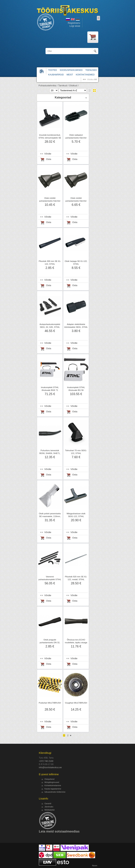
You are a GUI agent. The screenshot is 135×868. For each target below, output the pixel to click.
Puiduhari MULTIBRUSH (50, 703)
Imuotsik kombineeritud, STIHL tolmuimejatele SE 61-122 (50, 138)
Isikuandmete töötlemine (55, 792)
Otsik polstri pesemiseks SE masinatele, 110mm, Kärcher (50, 516)
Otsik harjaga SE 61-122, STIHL (76, 263)
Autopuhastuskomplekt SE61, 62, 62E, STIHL (50, 326)
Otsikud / (74, 85)
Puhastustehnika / (48, 85)
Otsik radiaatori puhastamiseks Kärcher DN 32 (76, 138)
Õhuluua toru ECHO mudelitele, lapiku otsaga (76, 641)
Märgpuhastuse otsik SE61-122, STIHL (76, 515)
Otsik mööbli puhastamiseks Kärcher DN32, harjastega (76, 201)
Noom (95, 866)
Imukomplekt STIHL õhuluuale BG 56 (76, 389)
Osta (49, 159)
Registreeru (74, 23)
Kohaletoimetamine (53, 785)
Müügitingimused (52, 782)
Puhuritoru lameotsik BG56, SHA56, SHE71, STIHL (50, 453)
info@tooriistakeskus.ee (50, 767)
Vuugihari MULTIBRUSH (76, 703)
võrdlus (92, 79)
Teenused (91, 70)
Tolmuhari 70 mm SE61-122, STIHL (76, 452)
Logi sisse (75, 26)
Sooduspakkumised (71, 70)
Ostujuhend (49, 779)
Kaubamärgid (56, 75)
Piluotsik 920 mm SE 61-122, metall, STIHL (76, 578)
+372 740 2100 (46, 761)
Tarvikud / (63, 85)
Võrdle (48, 154)
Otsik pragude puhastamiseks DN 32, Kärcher (50, 643)
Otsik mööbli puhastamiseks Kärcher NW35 (50, 201)
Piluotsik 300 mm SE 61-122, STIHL (50, 263)
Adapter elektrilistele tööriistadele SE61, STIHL (76, 326)
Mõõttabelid (49, 810)
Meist (70, 75)
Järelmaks (49, 807)
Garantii (48, 804)
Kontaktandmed (85, 75)
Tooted (53, 70)
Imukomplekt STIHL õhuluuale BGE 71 (50, 389)
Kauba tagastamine (53, 789)
